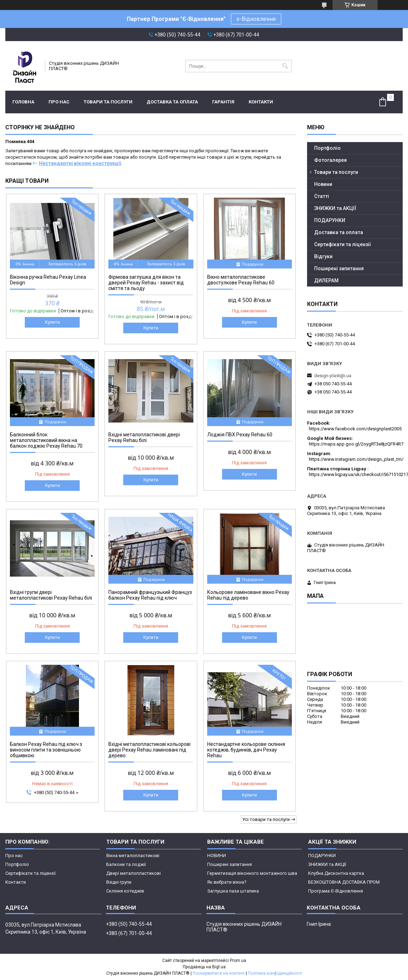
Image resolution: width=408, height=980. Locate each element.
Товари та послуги (108, 102)
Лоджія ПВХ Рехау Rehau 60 (240, 435)
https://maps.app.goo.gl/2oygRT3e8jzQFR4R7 (356, 444)
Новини (323, 184)
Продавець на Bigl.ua (204, 967)
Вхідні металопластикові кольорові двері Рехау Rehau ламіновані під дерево (149, 750)
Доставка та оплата (172, 102)
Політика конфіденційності (275, 973)
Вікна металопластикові (133, 856)
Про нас (59, 102)
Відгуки (323, 256)
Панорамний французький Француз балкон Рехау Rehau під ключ (150, 595)
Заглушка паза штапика (233, 891)
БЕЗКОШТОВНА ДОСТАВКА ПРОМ (344, 882)
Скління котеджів (125, 891)
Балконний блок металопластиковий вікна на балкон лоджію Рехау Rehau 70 (46, 440)
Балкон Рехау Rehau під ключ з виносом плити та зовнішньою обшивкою (46, 750)
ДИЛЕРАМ (326, 281)
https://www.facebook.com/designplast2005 (355, 429)
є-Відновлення (256, 19)
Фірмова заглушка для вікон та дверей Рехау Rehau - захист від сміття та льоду (146, 283)
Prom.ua (238, 961)
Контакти (261, 102)
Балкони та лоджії (126, 864)
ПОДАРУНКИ (330, 220)
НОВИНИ (217, 856)
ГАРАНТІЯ (223, 102)
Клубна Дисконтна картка (336, 873)
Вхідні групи (119, 882)
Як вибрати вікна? (227, 882)
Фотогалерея (330, 160)
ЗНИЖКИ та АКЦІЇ (335, 208)
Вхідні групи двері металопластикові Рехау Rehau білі (51, 595)
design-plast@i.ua (333, 376)
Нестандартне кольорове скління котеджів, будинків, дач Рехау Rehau (246, 750)
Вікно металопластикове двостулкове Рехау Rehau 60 (241, 280)
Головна (23, 102)
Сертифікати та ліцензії (343, 244)
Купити (52, 322)
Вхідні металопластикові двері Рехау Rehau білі (144, 437)
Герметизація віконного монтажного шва (252, 873)
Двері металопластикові (134, 873)
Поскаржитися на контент (219, 973)
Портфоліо (327, 148)
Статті (322, 196)
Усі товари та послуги (266, 819)
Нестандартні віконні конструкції (80, 163)
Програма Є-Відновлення (336, 891)
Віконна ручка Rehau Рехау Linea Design (48, 280)
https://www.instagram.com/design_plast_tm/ (356, 459)
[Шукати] (285, 66)
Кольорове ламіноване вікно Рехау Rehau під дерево (248, 595)
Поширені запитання (339, 268)
